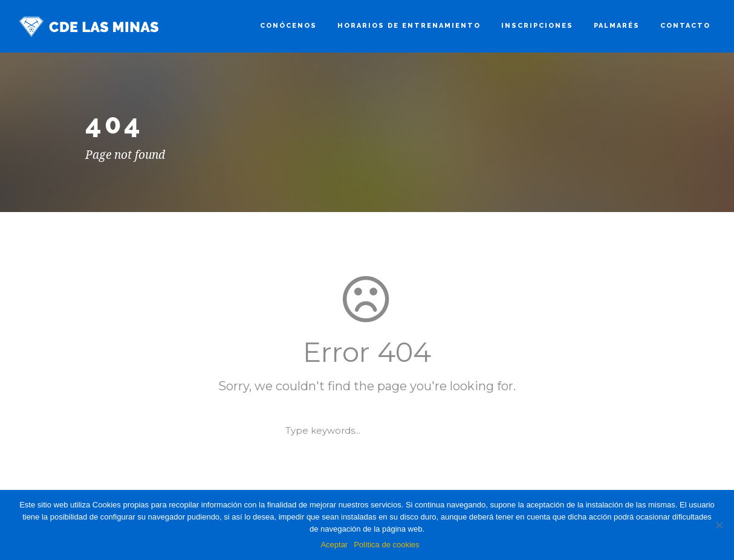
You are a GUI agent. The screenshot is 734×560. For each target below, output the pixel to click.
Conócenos (288, 26)
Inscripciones (537, 26)
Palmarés (617, 26)
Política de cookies (386, 545)
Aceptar (334, 545)
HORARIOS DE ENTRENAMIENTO (409, 26)
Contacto (685, 26)
